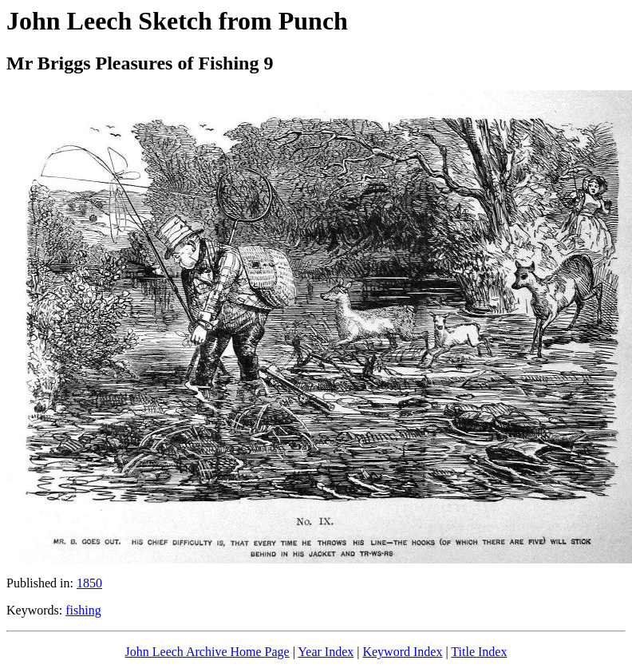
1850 (89, 583)
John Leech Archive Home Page (207, 652)
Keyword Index (402, 652)
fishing (83, 610)
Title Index (479, 652)
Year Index (326, 652)
